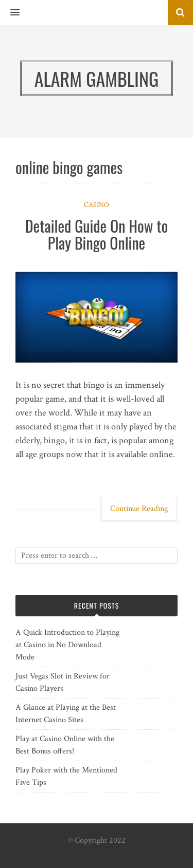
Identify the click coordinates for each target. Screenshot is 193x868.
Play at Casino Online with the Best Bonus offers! (65, 745)
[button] (10, 13)
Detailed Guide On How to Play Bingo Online (97, 234)
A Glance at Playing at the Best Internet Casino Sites (66, 714)
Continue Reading (139, 509)
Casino (97, 205)
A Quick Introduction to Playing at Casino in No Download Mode (67, 645)
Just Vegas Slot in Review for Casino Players (63, 682)
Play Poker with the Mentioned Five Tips (66, 776)
